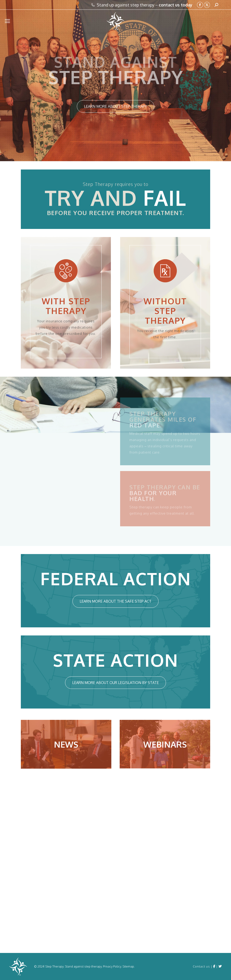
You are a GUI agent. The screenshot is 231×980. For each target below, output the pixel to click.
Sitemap (128, 966)
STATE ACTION (115, 660)
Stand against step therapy (83, 966)
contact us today (176, 5)
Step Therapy (54, 966)
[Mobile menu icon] (7, 21)
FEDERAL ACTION (116, 578)
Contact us (201, 966)
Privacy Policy (112, 966)
